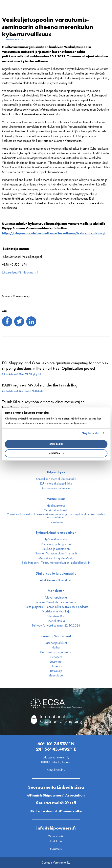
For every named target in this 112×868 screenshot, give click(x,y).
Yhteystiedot (56, 675)
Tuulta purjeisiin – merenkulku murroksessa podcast (56, 607)
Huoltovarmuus (56, 506)
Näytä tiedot (91, 433)
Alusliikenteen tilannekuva (56, 580)
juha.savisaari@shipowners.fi (20, 272)
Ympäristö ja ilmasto (56, 510)
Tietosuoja (56, 671)
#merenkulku (71, 811)
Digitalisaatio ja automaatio (56, 573)
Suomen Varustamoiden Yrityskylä (56, 553)
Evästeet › (56, 849)
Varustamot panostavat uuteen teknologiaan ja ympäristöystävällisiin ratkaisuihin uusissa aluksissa (56, 516)
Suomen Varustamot (56, 636)
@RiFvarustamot (43, 811)
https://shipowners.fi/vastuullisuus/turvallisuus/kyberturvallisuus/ (54, 233)
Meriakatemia (56, 621)
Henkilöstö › (56, 841)
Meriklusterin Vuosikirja (56, 611)
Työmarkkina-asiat (56, 539)
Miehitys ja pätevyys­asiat (56, 544)
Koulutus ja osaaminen (56, 549)
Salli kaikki (56, 444)
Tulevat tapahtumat (56, 598)
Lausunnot (56, 662)
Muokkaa (56, 453)
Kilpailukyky (56, 472)
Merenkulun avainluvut (56, 488)
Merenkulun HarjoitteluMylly (56, 558)
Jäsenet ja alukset (56, 643)
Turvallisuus (56, 522)
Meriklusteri (56, 591)
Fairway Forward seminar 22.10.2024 (56, 626)
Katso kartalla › (56, 770)
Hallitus (56, 647)
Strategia (56, 666)
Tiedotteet (56, 657)
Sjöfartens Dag (56, 616)
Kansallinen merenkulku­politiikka (56, 479)
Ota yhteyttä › (56, 836)
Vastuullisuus (56, 499)
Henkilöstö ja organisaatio (56, 652)
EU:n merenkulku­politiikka (56, 484)
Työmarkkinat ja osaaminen (56, 532)
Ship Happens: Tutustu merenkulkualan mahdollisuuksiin (56, 563)
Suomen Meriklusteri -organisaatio (56, 602)
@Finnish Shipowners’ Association (56, 795)
